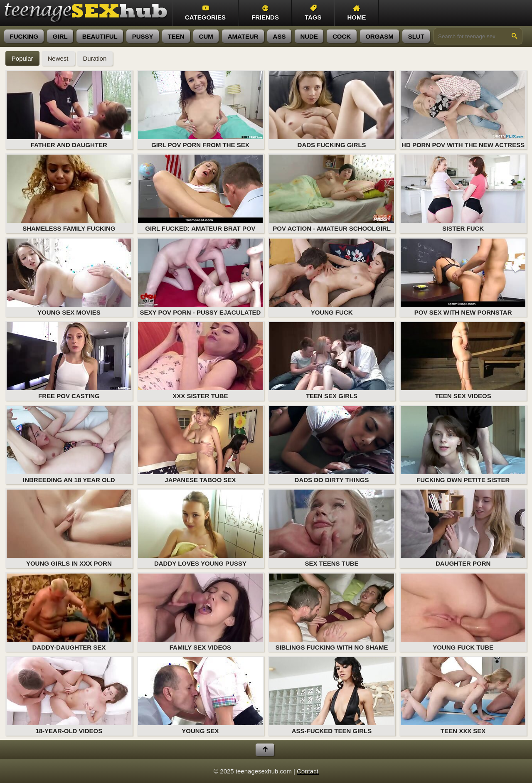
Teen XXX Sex (463, 696)
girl (60, 36)
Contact (308, 771)
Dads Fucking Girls (332, 110)
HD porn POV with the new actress (463, 110)
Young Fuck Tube (463, 612)
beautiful (100, 36)
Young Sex (200, 696)
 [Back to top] (265, 750)
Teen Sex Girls (332, 361)
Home (356, 13)
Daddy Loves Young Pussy (200, 528)
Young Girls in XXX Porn (69, 528)
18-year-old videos (69, 696)
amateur (243, 36)
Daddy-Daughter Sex (69, 612)
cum (206, 36)
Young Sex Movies (69, 277)
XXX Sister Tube (200, 361)
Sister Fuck (463, 193)
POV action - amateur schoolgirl (332, 193)
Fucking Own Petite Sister (463, 445)
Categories (205, 13)
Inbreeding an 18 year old (69, 445)
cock (342, 36)
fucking (24, 36)
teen (176, 36)
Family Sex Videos (200, 612)
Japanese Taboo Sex (200, 445)
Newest (58, 58)
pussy (143, 36)
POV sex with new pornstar (463, 277)
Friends (265, 13)
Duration (95, 58)
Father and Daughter (69, 110)
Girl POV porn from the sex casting (200, 110)
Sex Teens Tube (332, 528)
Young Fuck (332, 277)
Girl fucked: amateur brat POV (200, 193)
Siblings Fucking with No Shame (332, 612)
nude (309, 36)
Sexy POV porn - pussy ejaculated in (200, 278)
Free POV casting (69, 361)
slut (416, 36)
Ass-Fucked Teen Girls (332, 696)
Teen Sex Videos (463, 361)
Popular (22, 58)
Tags (313, 13)
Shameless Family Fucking (69, 193)
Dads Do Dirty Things (332, 445)
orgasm (379, 36)
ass (280, 36)
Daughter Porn (463, 528)
